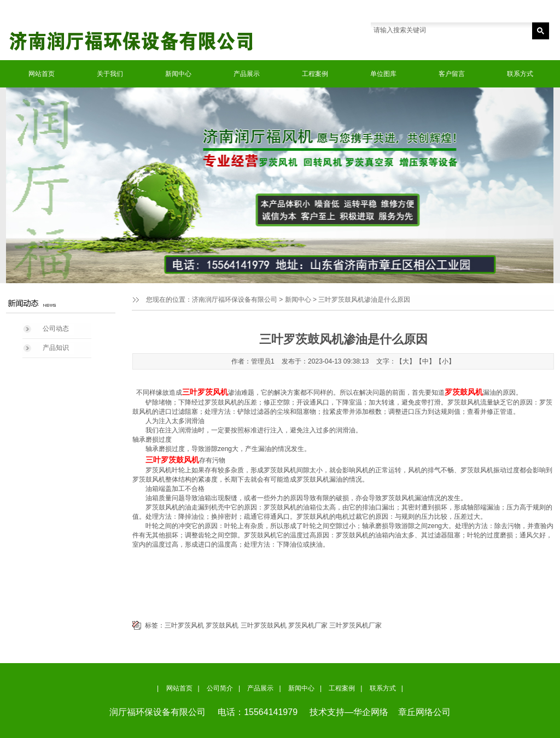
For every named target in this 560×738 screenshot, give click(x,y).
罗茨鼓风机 (222, 625)
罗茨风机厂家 (308, 625)
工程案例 (315, 74)
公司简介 (220, 688)
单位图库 (383, 74)
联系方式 (520, 74)
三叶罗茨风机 (184, 625)
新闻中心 (178, 74)
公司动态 (56, 329)
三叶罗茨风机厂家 (355, 625)
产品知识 (56, 348)
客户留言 (452, 74)
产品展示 (247, 74)
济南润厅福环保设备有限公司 (235, 300)
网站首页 (42, 74)
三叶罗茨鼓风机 (264, 625)
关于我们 (110, 74)
